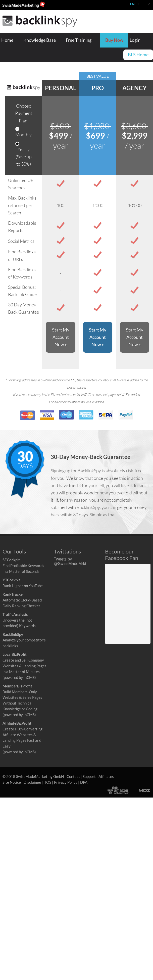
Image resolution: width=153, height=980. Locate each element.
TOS (48, 782)
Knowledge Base (40, 40)
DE (140, 4)
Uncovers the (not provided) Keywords (19, 620)
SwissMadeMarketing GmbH (40, 776)
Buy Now (114, 40)
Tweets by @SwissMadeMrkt (70, 561)
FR (148, 4)
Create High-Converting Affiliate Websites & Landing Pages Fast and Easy (22, 735)
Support (89, 776)
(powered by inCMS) (19, 677)
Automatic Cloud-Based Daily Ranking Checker (22, 600)
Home (7, 40)
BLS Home (138, 55)
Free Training (79, 40)
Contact (73, 776)
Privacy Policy (66, 782)
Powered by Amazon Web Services (118, 790)
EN (132, 4)
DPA (84, 782)
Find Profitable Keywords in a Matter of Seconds (23, 566)
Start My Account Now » (61, 337)
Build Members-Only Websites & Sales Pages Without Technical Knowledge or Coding (22, 697)
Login (135, 40)
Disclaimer (33, 782)
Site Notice (12, 782)
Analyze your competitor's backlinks (24, 640)
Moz (140, 790)
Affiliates (106, 776)
